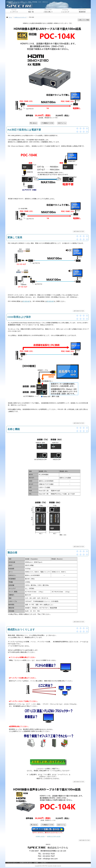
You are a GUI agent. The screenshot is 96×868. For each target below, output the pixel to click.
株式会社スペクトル (31, 6)
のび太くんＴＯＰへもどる (54, 836)
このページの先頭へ (79, 231)
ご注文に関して (44, 863)
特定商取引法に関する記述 (26, 863)
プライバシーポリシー (12, 863)
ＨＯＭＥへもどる (40, 836)
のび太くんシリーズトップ (20, 17)
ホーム (10, 17)
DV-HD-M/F (26, 301)
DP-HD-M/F (50, 301)
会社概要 (36, 863)
